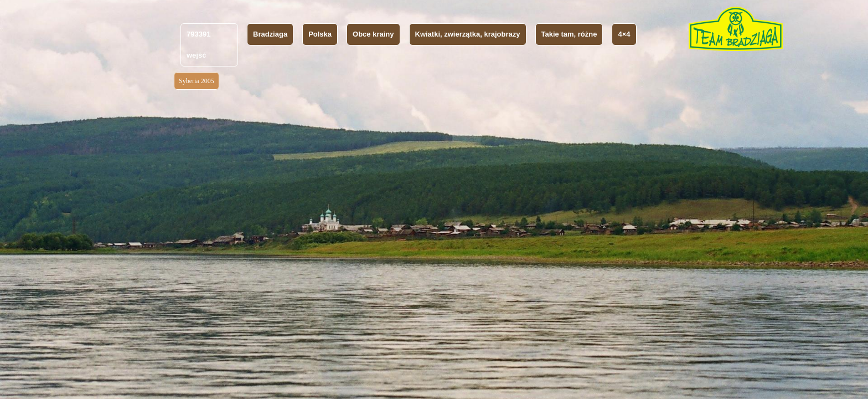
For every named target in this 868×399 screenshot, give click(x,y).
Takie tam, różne (569, 34)
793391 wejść (198, 45)
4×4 (624, 34)
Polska (320, 34)
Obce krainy (373, 34)
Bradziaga (270, 34)
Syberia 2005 (197, 81)
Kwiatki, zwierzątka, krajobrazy (468, 34)
